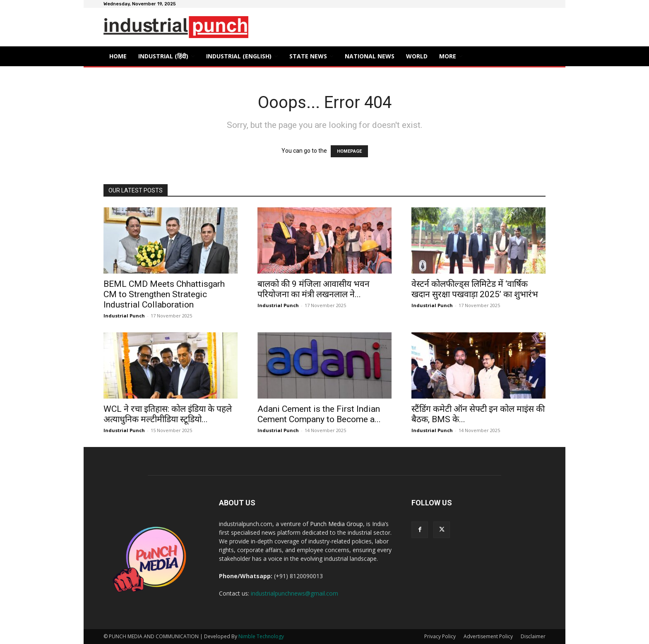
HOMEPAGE (349, 151)
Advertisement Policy (488, 636)
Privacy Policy (440, 636)
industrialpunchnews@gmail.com (294, 593)
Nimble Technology (261, 636)
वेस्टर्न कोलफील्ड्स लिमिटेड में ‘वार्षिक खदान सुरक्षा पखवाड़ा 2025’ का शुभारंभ (475, 289)
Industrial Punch (124, 316)
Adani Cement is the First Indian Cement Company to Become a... (319, 414)
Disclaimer (533, 636)
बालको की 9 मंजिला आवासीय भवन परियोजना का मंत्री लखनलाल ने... (314, 289)
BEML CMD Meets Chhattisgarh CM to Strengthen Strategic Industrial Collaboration (164, 294)
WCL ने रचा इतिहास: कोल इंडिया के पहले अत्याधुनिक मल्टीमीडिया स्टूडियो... (168, 414)
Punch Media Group (337, 524)
